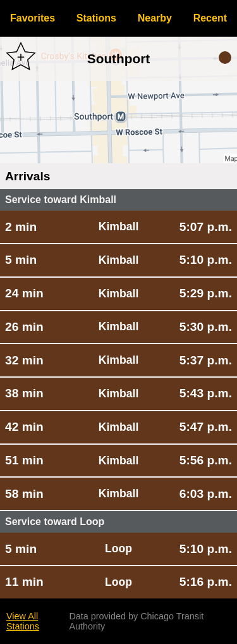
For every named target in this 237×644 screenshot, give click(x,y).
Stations (96, 18)
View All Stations (23, 621)
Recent (210, 18)
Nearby (155, 18)
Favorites (33, 18)
